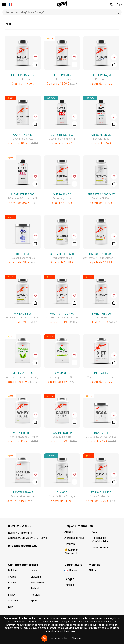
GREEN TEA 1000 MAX (101, 194)
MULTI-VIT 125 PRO (62, 314)
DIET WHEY (101, 373)
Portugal (35, 595)
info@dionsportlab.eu (23, 546)
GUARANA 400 (62, 194)
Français (69, 585)
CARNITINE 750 (23, 135)
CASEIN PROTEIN (62, 433)
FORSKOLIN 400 (101, 492)
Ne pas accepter (59, 638)
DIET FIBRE (23, 254)
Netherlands (38, 583)
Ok (44, 638)
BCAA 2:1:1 (101, 433)
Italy (10, 607)
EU (10, 589)
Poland (35, 589)
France (12, 595)
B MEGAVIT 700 (101, 314)
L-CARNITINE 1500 (62, 135)
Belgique (13, 571)
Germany (13, 601)
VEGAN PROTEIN (23, 373)
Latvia (34, 571)
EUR (91, 571)
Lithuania (36, 577)
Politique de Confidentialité (101, 540)
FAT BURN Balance (23, 75)
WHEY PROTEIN (23, 433)
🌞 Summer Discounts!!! (71, 552)
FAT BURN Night (101, 75)
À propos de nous (74, 538)
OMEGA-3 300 (23, 314)
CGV (95, 532)
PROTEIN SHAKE (23, 492)
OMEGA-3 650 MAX (101, 254)
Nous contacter (101, 547)
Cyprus (12, 577)
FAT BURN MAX (62, 75)
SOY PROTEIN (62, 373)
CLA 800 (62, 492)
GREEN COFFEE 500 (62, 254)
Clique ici (76, 638)
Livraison (70, 544)
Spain (34, 601)
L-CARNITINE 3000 (23, 194)
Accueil (69, 532)
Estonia (12, 583)
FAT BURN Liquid (101, 135)
